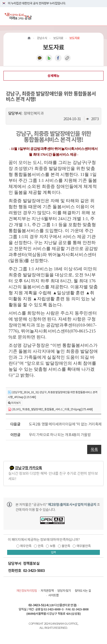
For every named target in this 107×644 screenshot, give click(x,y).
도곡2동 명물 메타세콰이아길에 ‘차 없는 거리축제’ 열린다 (65, 424)
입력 (53, 552)
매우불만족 (84, 546)
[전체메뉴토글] (100, 16)
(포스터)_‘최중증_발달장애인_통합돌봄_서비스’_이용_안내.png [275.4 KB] (50, 409)
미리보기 (16, 403)
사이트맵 (53, 595)
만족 (41, 546)
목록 (94, 449)
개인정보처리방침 (27, 591)
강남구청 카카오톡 (29, 468)
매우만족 (26, 546)
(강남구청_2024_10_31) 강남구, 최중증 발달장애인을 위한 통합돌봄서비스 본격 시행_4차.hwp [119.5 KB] (53, 395)
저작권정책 (47, 591)
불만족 (66, 546)
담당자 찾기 (64, 591)
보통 (53, 546)
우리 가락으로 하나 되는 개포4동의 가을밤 (60, 435)
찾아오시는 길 (83, 591)
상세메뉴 (53, 76)
